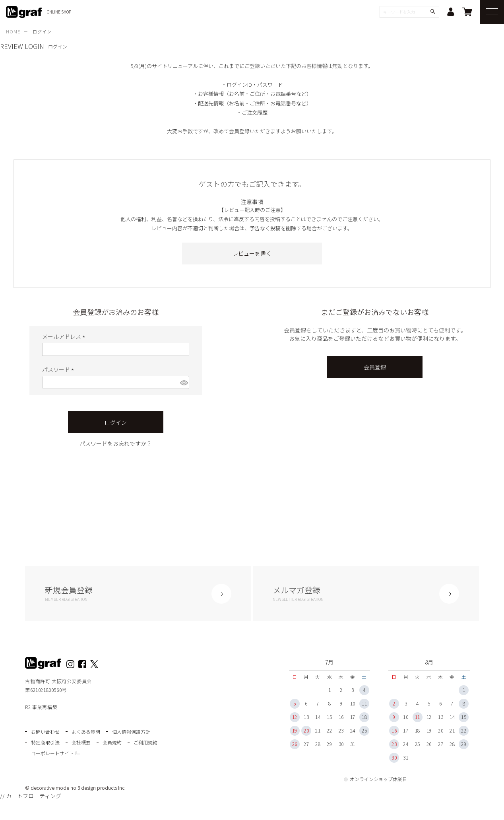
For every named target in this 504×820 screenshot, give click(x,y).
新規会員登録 (138, 593)
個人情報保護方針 (131, 732)
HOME (13, 31)
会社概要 (81, 742)
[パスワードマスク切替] (184, 382)
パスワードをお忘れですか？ (116, 443)
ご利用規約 (145, 742)
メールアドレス (65, 336)
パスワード (59, 369)
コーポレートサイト (52, 753)
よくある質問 (86, 732)
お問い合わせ (45, 732)
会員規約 (112, 742)
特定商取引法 (45, 742)
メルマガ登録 (366, 593)
